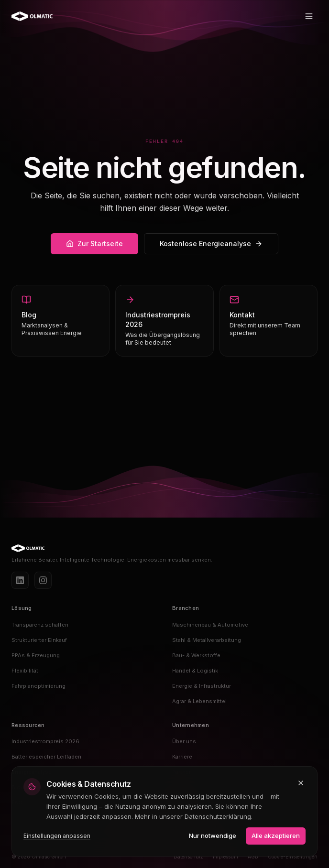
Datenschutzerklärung (218, 816)
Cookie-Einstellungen (293, 857)
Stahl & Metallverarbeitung (207, 640)
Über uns (184, 741)
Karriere (182, 757)
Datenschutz (188, 857)
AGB (253, 857)
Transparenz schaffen (40, 625)
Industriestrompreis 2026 (45, 741)
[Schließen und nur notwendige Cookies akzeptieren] (301, 783)
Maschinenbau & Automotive (210, 625)
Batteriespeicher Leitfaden (46, 757)
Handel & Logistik (195, 671)
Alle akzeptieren (276, 835)
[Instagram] (43, 580)
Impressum (225, 857)
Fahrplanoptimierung (38, 686)
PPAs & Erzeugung (36, 655)
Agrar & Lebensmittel (199, 701)
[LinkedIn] (20, 580)
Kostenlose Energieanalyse (211, 244)
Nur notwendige (213, 835)
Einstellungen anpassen (57, 836)
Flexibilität (25, 671)
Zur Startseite (94, 244)
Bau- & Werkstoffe (196, 655)
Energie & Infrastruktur (202, 686)
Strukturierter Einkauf (39, 640)
